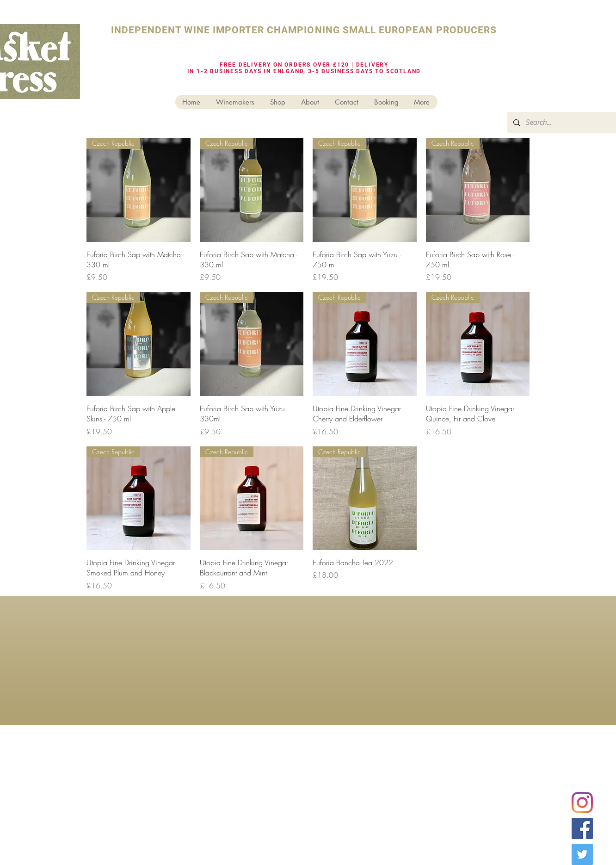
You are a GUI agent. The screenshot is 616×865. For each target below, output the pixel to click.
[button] (278, 102)
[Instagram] (582, 803)
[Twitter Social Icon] (582, 854)
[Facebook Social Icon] (582, 828)
